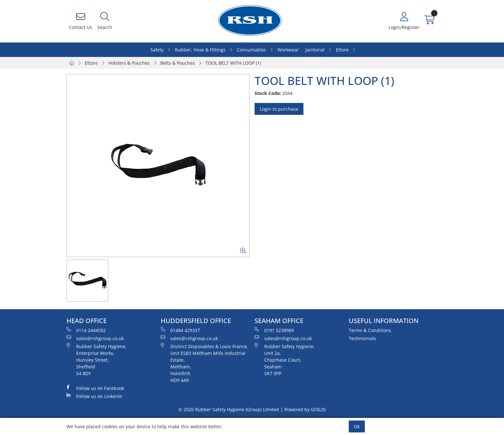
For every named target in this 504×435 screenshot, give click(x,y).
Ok (357, 426)
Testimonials (362, 338)
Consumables (252, 50)
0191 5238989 (274, 330)
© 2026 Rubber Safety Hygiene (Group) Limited (229, 409)
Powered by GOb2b (305, 409)
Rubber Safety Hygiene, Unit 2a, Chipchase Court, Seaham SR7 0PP (285, 360)
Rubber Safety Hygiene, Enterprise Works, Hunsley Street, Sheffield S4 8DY (97, 360)
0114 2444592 (86, 330)
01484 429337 (180, 330)
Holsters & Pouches (129, 63)
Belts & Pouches (178, 63)
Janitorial (315, 50)
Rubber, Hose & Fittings (200, 50)
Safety (157, 50)
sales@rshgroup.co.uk (95, 338)
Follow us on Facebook (95, 388)
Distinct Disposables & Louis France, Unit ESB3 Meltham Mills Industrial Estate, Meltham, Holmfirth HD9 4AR (204, 363)
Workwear (288, 50)
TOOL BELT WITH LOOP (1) (233, 63)
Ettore (342, 50)
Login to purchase (279, 109)
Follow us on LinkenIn (94, 396)
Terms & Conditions (370, 330)
